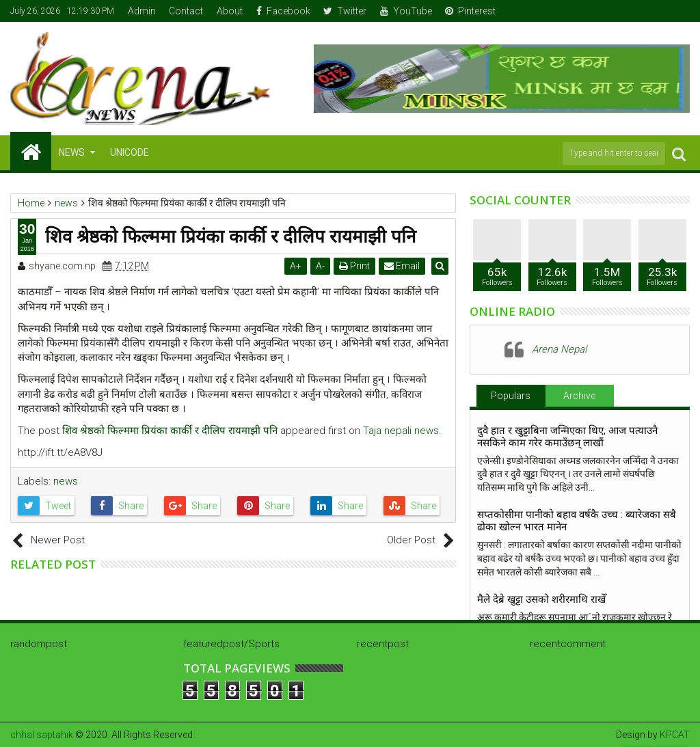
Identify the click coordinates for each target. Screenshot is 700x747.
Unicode (130, 152)
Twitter (345, 11)
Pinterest (470, 11)
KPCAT (675, 735)
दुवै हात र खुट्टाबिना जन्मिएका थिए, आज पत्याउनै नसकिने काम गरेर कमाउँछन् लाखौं (567, 437)
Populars (511, 396)
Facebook (283, 11)
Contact (186, 11)
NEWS (72, 152)
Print (356, 266)
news (66, 481)
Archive (579, 396)
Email (403, 266)
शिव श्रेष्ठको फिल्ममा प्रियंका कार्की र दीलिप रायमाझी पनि (170, 431)
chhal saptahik (42, 735)
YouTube (406, 11)
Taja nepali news (401, 431)
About (230, 11)
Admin (142, 11)
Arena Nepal (559, 349)
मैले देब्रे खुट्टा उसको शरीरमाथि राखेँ (541, 599)
